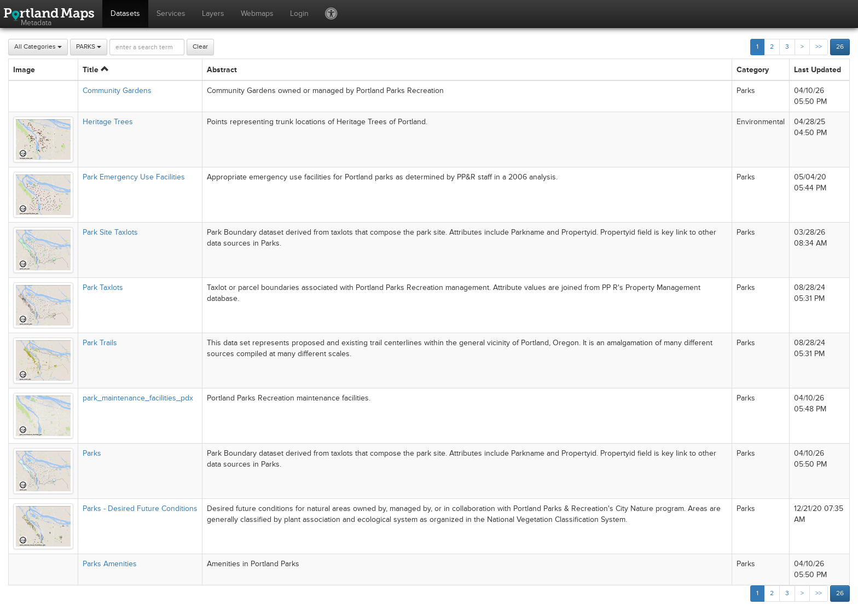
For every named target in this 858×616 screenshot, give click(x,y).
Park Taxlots (103, 287)
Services (171, 13)
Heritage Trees (108, 122)
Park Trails (100, 343)
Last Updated (818, 70)
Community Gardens (117, 91)
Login (299, 13)
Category (753, 70)
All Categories (38, 47)
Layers (213, 13)
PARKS (89, 47)
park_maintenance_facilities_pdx (138, 398)
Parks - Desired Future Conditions (140, 509)
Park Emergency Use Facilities (134, 177)
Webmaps (257, 13)
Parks (92, 453)
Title (95, 70)
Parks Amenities (110, 564)
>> (819, 47)
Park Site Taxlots (110, 232)
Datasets (125, 13)
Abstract (222, 70)
